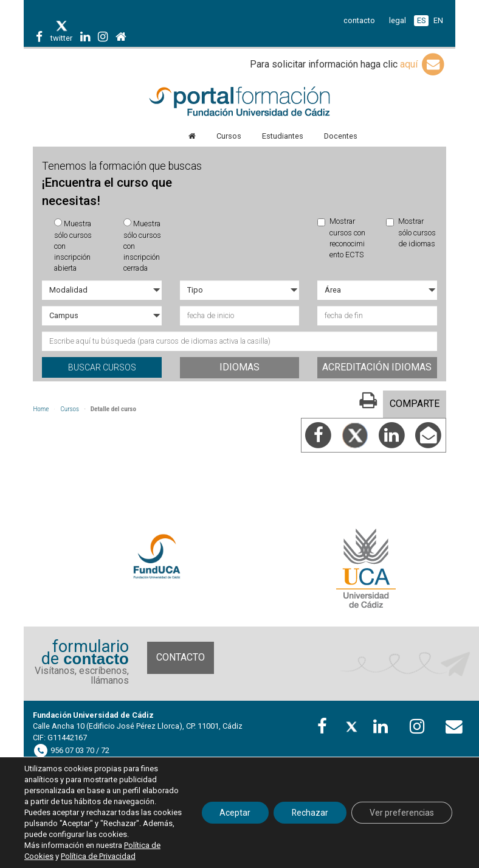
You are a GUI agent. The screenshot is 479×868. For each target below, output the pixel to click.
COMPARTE (415, 404)
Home (41, 409)
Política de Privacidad (98, 856)
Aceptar (234, 813)
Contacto (181, 657)
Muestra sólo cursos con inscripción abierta (73, 245)
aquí (423, 64)
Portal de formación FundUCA (239, 102)
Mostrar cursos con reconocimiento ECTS (341, 238)
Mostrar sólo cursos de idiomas (411, 232)
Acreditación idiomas (377, 367)
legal (398, 20)
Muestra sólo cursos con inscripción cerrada (142, 245)
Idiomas (239, 367)
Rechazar (310, 813)
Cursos (70, 409)
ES (421, 20)
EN (438, 20)
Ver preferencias (402, 813)
